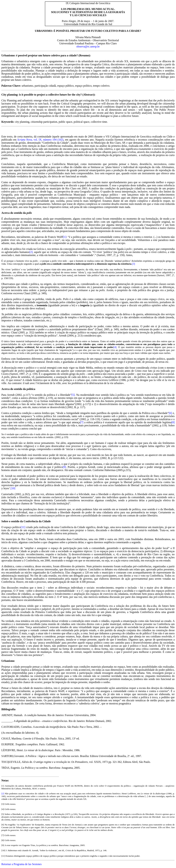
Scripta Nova (25, 140)
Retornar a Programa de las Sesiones (21, 864)
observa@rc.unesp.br (88, 46)
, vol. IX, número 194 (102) (48, 140)
